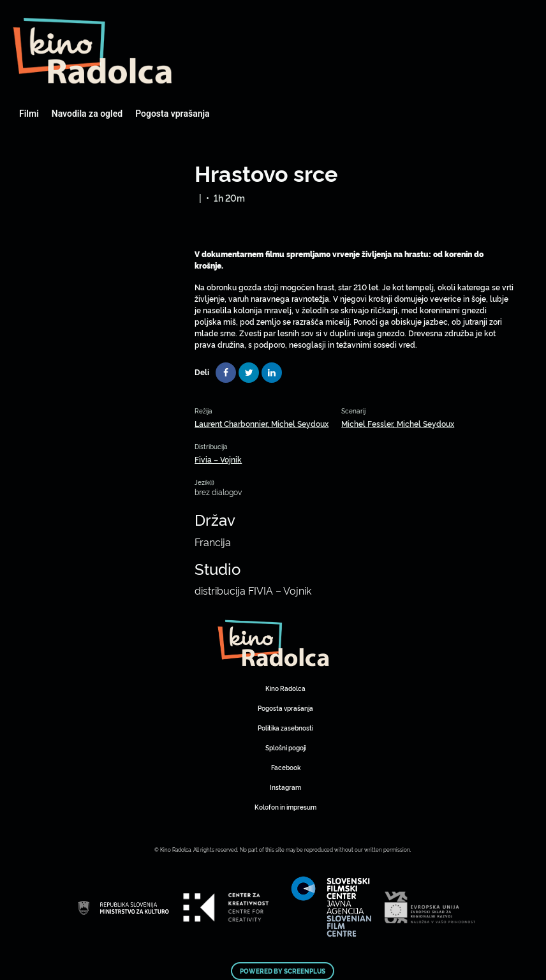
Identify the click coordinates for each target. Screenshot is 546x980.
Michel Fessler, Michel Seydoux (398, 423)
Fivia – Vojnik (218, 459)
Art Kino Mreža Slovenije (92, 51)
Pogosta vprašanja (172, 114)
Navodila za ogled (87, 114)
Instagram (285, 787)
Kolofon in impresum (285, 807)
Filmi (29, 114)
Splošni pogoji (286, 747)
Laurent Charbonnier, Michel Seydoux (262, 423)
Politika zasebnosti (285, 728)
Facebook (286, 767)
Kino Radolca (285, 688)
